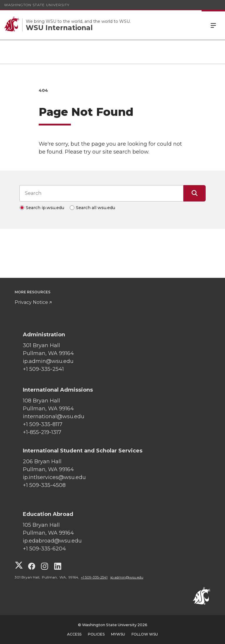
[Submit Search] (195, 193)
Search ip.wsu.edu (45, 208)
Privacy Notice (31, 302)
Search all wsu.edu (96, 208)
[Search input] (101, 193)
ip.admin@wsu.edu (127, 577)
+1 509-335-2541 (94, 577)
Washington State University (37, 5)
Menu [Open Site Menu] (213, 25)
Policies (96, 634)
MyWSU (118, 634)
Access (74, 634)
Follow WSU (145, 634)
